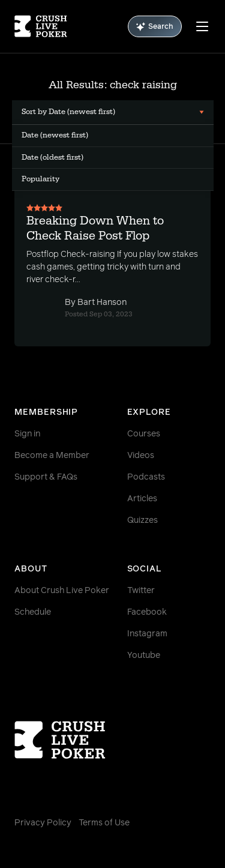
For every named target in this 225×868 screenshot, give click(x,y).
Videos (141, 456)
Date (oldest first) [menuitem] (52, 157)
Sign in (27, 434)
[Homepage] (41, 26)
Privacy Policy (43, 823)
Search (155, 27)
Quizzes (142, 520)
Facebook (147, 612)
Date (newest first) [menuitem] (55, 135)
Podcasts (146, 477)
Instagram (147, 634)
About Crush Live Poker (62, 591)
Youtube (144, 656)
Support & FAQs (46, 477)
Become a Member (52, 456)
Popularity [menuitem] (40, 179)
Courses (144, 434)
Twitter (141, 591)
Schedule (33, 612)
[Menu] (202, 26)
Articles (142, 499)
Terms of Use (104, 823)
